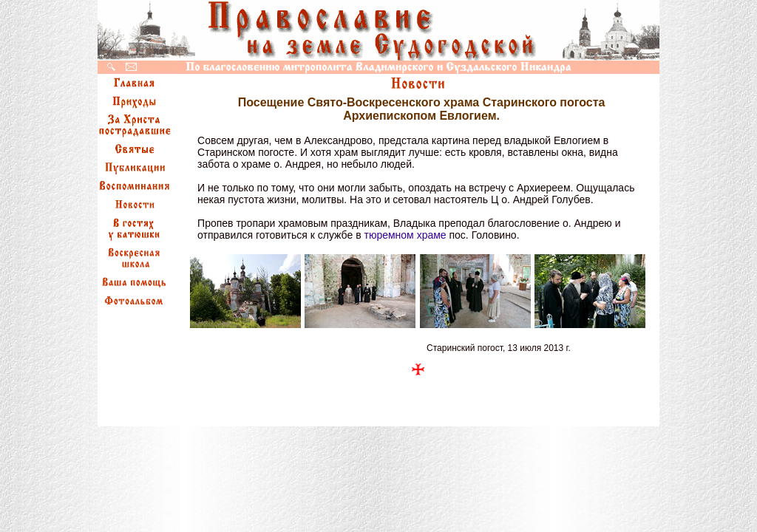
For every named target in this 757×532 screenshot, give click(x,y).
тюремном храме (405, 235)
